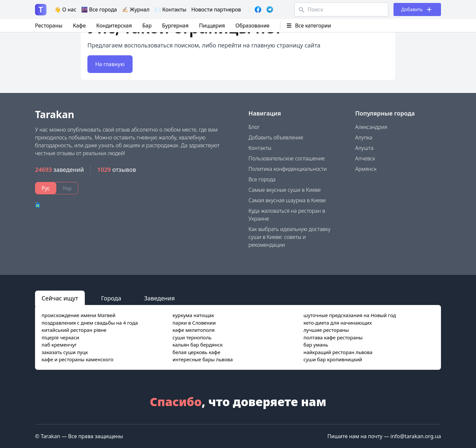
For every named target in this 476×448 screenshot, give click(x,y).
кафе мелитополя (193, 330)
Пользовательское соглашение (287, 158)
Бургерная (175, 26)
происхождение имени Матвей (79, 315)
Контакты (260, 148)
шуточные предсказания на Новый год (350, 315)
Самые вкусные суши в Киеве (285, 190)
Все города (262, 179)
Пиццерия (212, 26)
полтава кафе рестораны (333, 337)
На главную (110, 64)
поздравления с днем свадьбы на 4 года (90, 323)
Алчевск (365, 158)
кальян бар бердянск (198, 345)
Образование (252, 26)
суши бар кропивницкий (333, 359)
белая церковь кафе (196, 352)
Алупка (364, 137)
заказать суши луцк (65, 352)
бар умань (316, 345)
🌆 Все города (99, 9)
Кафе (79, 26)
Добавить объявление (276, 137)
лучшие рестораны (326, 330)
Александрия (371, 127)
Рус (46, 188)
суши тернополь (192, 337)
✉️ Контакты (171, 9)
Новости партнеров (216, 9)
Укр (67, 188)
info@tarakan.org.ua (416, 436)
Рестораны (49, 26)
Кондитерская (114, 26)
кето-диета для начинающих (338, 323)
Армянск (366, 169)
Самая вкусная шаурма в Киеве (287, 200)
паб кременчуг (59, 345)
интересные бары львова (203, 359)
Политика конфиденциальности (288, 169)
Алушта (364, 148)
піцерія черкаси (60, 337)
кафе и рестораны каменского (77, 359)
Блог (254, 127)
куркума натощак (193, 315)
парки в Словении (194, 323)
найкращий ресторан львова (338, 352)
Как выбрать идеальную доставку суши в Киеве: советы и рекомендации (289, 237)
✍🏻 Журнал (136, 9)
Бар (147, 26)
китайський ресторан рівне (74, 330)
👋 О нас (65, 9)
